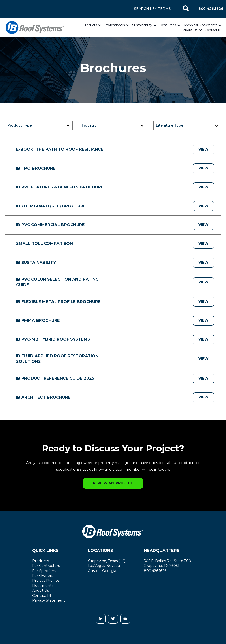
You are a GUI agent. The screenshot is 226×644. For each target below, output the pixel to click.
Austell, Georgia (102, 571)
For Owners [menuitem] (43, 576)
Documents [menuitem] (43, 586)
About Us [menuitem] (40, 590)
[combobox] (158, 9)
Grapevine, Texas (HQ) (107, 561)
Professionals (115, 25)
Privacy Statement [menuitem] (49, 600)
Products (90, 25)
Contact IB (213, 30)
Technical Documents (200, 25)
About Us (190, 30)
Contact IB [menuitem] (42, 596)
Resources (168, 25)
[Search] (186, 9)
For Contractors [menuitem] (46, 566)
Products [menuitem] (40, 561)
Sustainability (142, 25)
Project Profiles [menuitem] (46, 581)
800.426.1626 (211, 9)
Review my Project (113, 483)
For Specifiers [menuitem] (44, 571)
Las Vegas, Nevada (104, 566)
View (203, 149)
